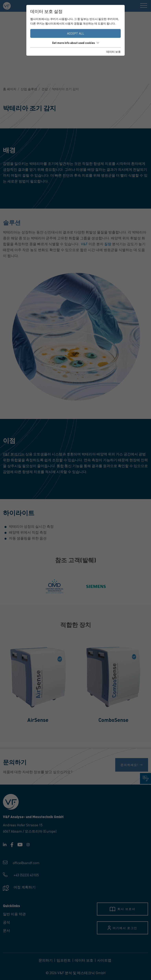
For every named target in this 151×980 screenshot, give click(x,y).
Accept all (76, 33)
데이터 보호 (114, 52)
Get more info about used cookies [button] (76, 43)
